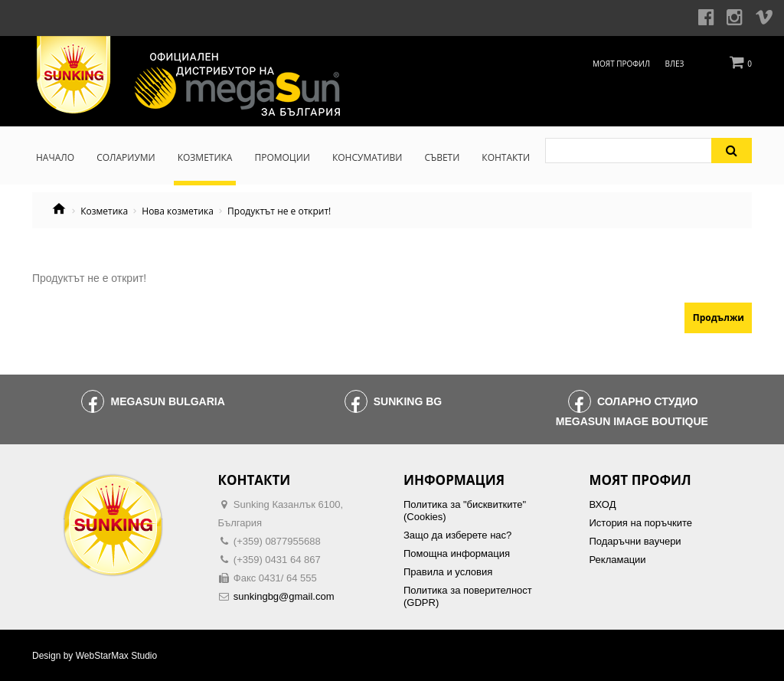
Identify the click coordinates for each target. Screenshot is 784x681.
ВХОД (603, 504)
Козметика (104, 211)
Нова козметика (178, 211)
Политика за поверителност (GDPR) (468, 596)
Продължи (719, 318)
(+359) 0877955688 (277, 541)
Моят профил (621, 64)
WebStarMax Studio (117, 656)
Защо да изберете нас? (457, 535)
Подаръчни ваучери (635, 541)
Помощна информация (457, 553)
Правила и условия (448, 572)
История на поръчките (641, 523)
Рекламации (618, 560)
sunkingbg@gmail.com (284, 596)
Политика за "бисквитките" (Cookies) (465, 511)
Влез (675, 64)
